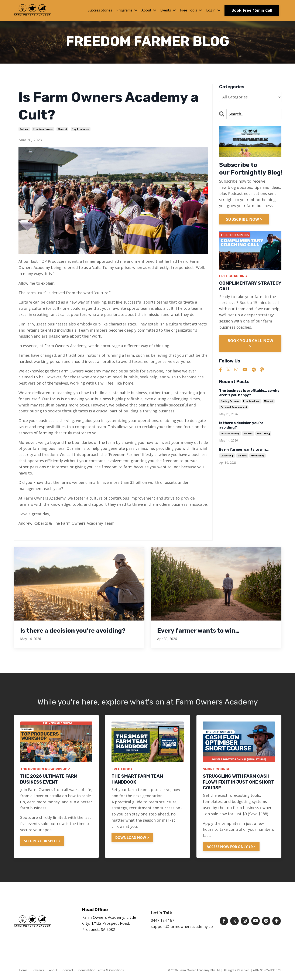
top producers (81, 129)
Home (23, 970)
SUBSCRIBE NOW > (244, 219)
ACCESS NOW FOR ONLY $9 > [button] (231, 847)
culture (24, 129)
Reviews (38, 970)
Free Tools (191, 10)
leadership (227, 456)
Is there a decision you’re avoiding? (241, 425)
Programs (127, 10)
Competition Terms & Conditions (101, 970)
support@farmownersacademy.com (184, 926)
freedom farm (252, 401)
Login (213, 10)
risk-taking (263, 433)
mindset (62, 129)
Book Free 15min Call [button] (252, 10)
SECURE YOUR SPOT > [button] (42, 841)
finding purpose (230, 401)
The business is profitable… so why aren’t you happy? (249, 393)
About (149, 10)
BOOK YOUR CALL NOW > (250, 343)
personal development (234, 407)
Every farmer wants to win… (244, 450)
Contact (68, 970)
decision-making (230, 433)
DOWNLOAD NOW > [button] (132, 838)
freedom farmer (43, 129)
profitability (258, 456)
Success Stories (100, 10)
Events (168, 10)
